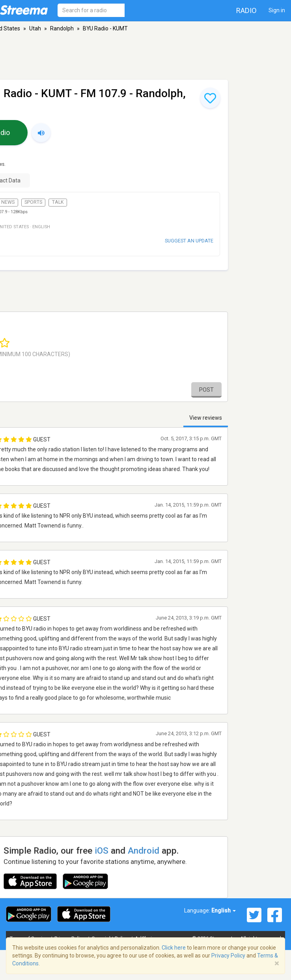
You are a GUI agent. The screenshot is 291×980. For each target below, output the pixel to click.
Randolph (62, 28)
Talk (58, 202)
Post (206, 390)
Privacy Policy (228, 956)
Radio (246, 10)
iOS (102, 850)
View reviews (206, 418)
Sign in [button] (277, 10)
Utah (35, 28)
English (224, 911)
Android (144, 850)
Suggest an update (189, 241)
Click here (174, 948)
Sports (33, 202)
